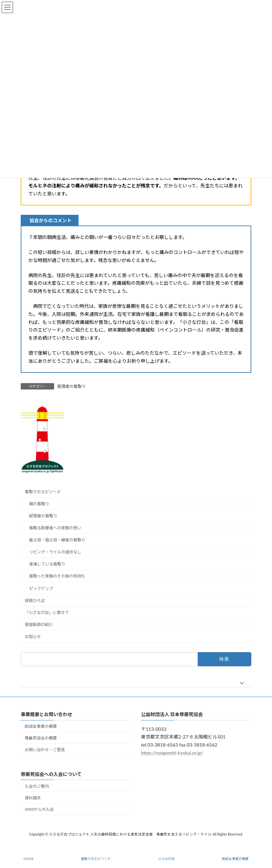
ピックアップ (41, 588)
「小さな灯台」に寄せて (47, 613)
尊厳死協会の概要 (41, 738)
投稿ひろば (35, 600)
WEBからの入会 (39, 810)
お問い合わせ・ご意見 (45, 750)
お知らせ (33, 637)
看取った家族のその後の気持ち (57, 576)
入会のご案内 (37, 786)
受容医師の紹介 (39, 625)
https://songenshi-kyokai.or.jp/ (172, 753)
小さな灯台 (166, 859)
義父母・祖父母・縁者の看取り (57, 540)
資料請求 (33, 798)
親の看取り (39, 504)
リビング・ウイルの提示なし (55, 552)
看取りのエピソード (43, 492)
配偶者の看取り (72, 386)
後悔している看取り (47, 564)
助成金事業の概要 (41, 726)
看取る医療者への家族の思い (55, 528)
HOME (29, 859)
